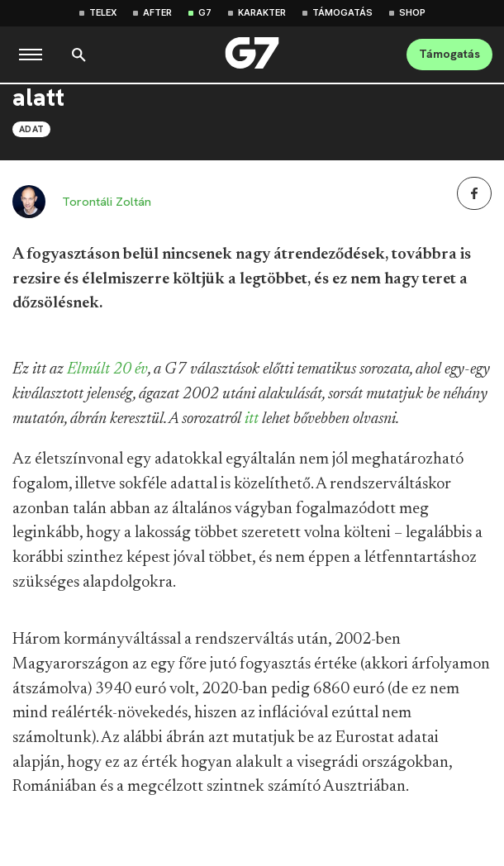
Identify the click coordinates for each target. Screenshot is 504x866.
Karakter (262, 13)
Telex (103, 13)
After (157, 13)
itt (252, 419)
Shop (412, 13)
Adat (31, 129)
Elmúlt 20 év (107, 369)
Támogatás (342, 13)
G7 (205, 13)
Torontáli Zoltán (107, 202)
